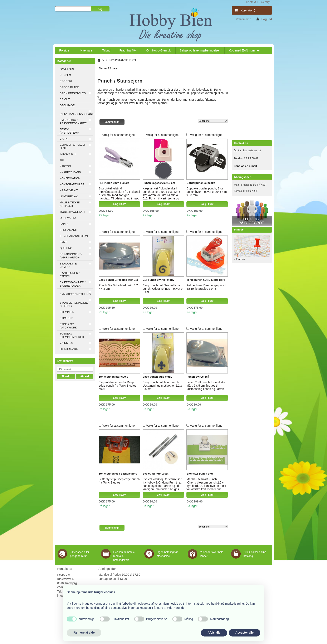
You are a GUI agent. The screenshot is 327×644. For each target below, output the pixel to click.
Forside (64, 51)
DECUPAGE (67, 105)
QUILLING (66, 248)
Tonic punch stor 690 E (113, 377)
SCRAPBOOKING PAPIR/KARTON (71, 256)
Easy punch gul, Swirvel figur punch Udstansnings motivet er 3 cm (163, 289)
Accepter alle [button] (245, 633)
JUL (62, 160)
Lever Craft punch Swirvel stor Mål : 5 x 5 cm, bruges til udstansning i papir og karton (206, 386)
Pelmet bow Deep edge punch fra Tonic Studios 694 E (206, 287)
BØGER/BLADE (69, 87)
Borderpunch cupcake (201, 183)
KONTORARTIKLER (72, 184)
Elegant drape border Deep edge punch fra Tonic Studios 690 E (117, 386)
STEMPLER (67, 312)
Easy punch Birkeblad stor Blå (118, 280)
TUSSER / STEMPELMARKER (72, 335)
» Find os (239, 259)
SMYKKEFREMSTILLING (75, 294)
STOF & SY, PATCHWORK (68, 326)
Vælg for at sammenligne (118, 135)
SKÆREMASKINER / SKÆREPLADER (73, 284)
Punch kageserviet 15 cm (159, 183)
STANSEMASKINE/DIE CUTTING (74, 304)
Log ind (264, 19)
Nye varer (87, 50)
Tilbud (106, 50)
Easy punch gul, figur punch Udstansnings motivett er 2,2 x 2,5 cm (162, 386)
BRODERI (66, 81)
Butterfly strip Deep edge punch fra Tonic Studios (119, 481)
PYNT (63, 242)
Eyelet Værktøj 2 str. (156, 474)
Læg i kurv (119, 204)
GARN (64, 139)
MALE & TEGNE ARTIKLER (70, 204)
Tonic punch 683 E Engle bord (118, 474)
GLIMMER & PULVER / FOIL (73, 146)
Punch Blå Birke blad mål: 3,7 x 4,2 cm (118, 287)
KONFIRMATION (70, 178)
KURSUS (65, 75)
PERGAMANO (69, 230)
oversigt (265, 2)
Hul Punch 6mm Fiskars (114, 183)
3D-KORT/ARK (69, 349)
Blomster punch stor (200, 474)
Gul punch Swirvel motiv (158, 280)
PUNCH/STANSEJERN (74, 236)
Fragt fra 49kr (128, 50)
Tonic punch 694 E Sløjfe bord (206, 280)
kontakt (251, 2)
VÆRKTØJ (66, 343)
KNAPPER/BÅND (70, 172)
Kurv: (248, 10)
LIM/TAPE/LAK (69, 196)
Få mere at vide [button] (84, 633)
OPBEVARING (69, 218)
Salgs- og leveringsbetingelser (200, 50)
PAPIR (64, 224)
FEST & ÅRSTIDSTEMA (69, 131)
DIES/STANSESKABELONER (76, 114)
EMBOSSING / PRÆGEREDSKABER (73, 122)
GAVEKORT (67, 69)
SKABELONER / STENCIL (70, 275)
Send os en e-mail (245, 166)
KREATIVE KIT (69, 190)
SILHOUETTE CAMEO (68, 265)
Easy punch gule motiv (157, 377)
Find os (239, 230)
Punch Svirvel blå (198, 377)
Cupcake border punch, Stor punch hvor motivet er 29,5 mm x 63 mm (207, 192)
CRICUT (65, 99)
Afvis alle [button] (214, 633)
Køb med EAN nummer (244, 50)
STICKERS (66, 318)
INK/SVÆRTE (68, 154)
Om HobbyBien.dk (159, 50)
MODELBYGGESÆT (72, 212)
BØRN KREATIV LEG (73, 93)
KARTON (65, 166)
